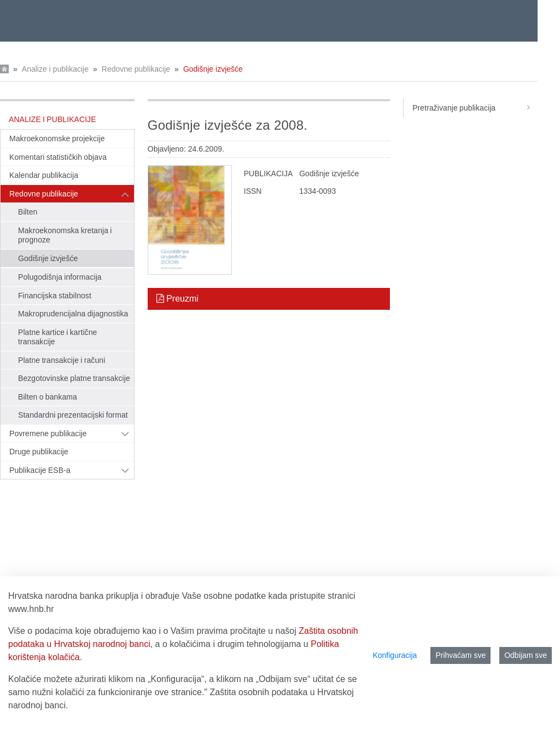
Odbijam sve (526, 655)
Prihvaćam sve (460, 655)
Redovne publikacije (136, 69)
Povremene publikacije (48, 434)
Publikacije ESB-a (40, 470)
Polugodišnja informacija (60, 277)
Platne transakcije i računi (62, 360)
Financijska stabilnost (55, 296)
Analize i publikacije (55, 69)
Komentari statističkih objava (58, 157)
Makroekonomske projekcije (57, 138)
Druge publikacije (39, 452)
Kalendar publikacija (44, 175)
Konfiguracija (395, 655)
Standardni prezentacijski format (73, 415)
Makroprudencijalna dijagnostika (73, 314)
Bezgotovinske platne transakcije (74, 378)
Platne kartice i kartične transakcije (57, 337)
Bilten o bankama (48, 397)
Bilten (28, 212)
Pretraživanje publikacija (475, 108)
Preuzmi (177, 299)
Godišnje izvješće (213, 69)
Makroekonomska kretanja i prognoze (65, 235)
